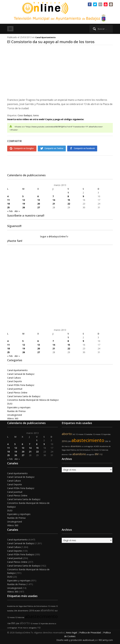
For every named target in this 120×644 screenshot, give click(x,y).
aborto (67, 433)
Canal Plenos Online (17, 392)
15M (70, 454)
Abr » (17, 210)
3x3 (74, 433)
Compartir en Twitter (55, 148)
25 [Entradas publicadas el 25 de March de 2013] (8, 206)
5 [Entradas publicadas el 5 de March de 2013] (23, 195)
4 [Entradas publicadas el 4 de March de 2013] (8, 195)
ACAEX (96, 445)
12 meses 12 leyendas (102, 433)
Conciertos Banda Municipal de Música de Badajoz (33, 399)
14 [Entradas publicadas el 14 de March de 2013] (54, 199)
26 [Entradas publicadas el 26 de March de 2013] (24, 206)
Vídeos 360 (13, 418)
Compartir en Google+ (24, 148)
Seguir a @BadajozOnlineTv (54, 236)
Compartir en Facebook (86, 148)
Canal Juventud (15, 388)
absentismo (76, 445)
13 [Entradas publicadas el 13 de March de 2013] (39, 199)
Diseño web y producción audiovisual (75, 639)
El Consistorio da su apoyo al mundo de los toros (51, 42)
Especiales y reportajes (19, 406)
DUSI (10, 403)
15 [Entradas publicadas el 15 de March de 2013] (69, 199)
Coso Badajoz (25, 115)
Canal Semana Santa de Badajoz (24, 395)
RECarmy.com (106, 639)
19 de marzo (23, 627)
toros (36, 115)
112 (101, 453)
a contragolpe (88, 445)
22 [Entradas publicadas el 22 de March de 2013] (69, 203)
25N (106, 440)
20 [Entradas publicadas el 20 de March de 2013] (39, 203)
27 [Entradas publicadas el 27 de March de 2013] (39, 206)
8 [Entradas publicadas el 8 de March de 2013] (68, 195)
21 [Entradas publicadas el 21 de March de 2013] (54, 203)
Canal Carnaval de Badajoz (21, 373)
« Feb (10, 210)
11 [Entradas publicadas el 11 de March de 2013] (8, 199)
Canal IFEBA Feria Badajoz (21, 384)
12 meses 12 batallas (84, 433)
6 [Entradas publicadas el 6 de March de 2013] (38, 195)
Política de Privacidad (90, 632)
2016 (64, 440)
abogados (90, 454)
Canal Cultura (14, 377)
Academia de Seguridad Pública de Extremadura (27, 605)
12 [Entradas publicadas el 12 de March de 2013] (24, 199)
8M (97, 453)
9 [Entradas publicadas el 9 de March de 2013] (83, 195)
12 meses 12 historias (100, 449)
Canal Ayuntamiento (45, 37)
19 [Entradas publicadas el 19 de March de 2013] (24, 203)
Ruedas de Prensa (16, 410)
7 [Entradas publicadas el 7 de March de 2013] (53, 195)
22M (69, 440)
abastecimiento (88, 439)
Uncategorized (15, 414)
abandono (79, 453)
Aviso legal (71, 632)
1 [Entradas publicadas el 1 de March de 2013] (68, 192)
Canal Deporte (15, 380)
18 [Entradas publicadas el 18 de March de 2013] (8, 203)
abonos (65, 454)
